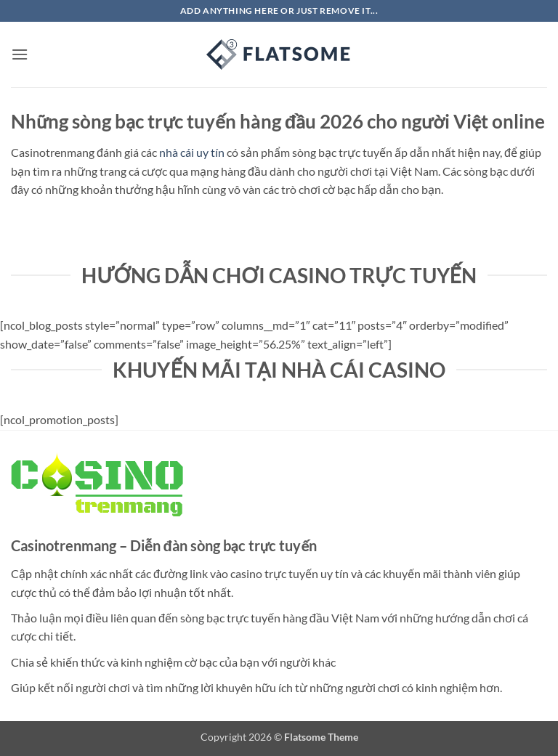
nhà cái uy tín (192, 152)
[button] (20, 54)
